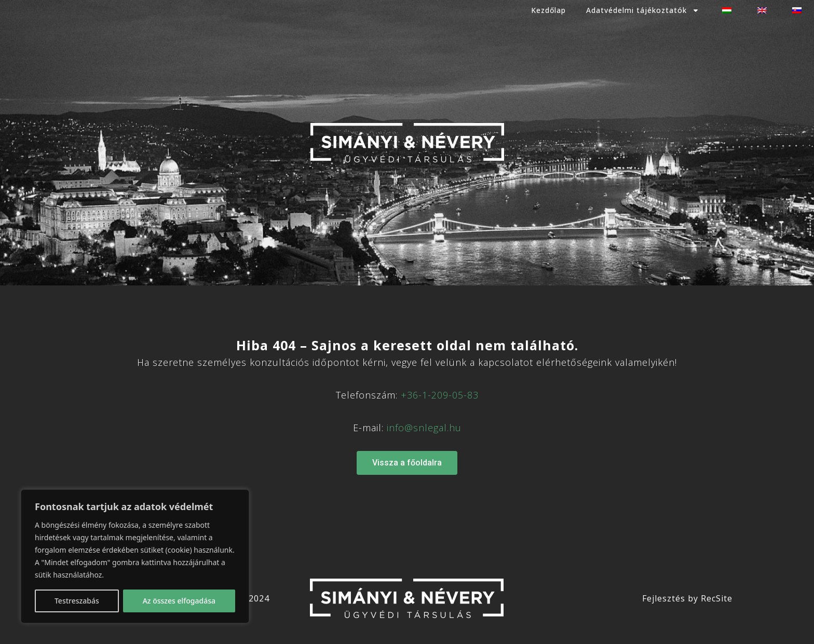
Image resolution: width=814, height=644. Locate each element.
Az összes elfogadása (179, 601)
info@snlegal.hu (424, 428)
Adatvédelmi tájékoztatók (641, 10)
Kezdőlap (546, 10)
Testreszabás (77, 601)
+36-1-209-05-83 (440, 395)
